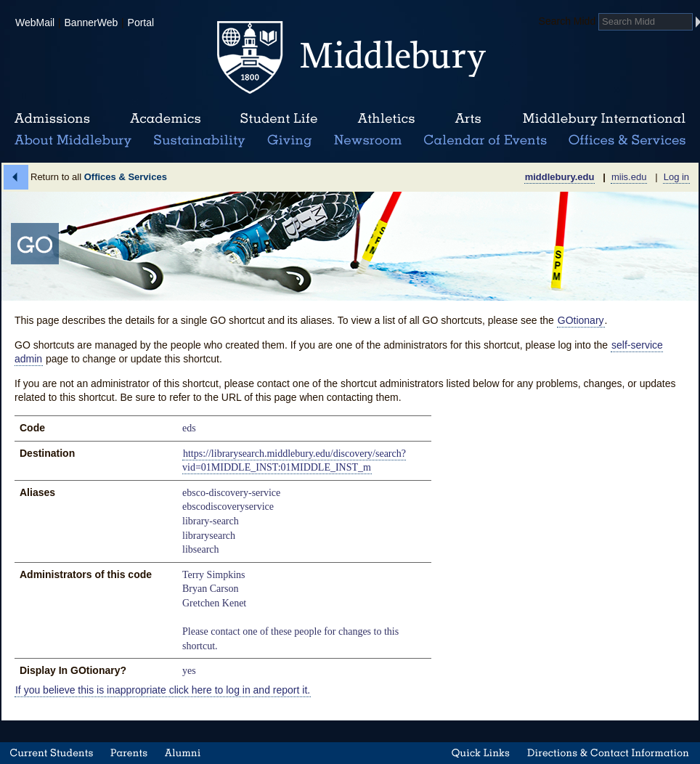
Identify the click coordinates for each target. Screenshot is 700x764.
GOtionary (581, 320)
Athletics (386, 119)
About (73, 141)
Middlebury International (604, 119)
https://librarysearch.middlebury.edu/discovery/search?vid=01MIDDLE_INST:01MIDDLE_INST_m (294, 461)
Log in (676, 177)
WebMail (35, 23)
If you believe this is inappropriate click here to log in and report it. (163, 690)
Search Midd (567, 21)
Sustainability (198, 141)
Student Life (279, 119)
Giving (287, 141)
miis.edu (629, 177)
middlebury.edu (560, 177)
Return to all (99, 177)
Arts (468, 119)
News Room (368, 141)
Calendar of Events (488, 141)
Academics (165, 119)
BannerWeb (91, 23)
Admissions (52, 119)
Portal (141, 23)
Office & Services (628, 141)
